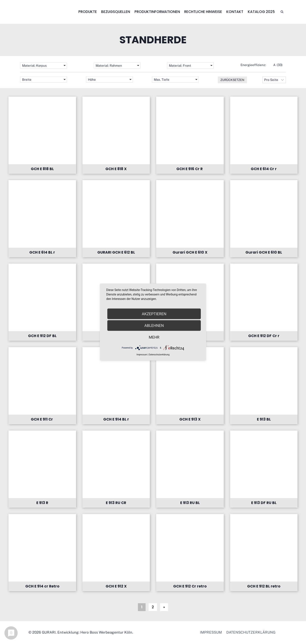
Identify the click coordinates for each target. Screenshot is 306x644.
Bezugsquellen (116, 12)
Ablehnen (154, 326)
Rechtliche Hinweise (203, 12)
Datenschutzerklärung (251, 632)
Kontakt (235, 12)
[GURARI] (47, 12)
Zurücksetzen (232, 80)
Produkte (88, 12)
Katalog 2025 (261, 12)
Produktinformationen (157, 12)
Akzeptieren (154, 314)
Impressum (211, 632)
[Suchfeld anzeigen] (282, 12)
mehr (154, 337)
